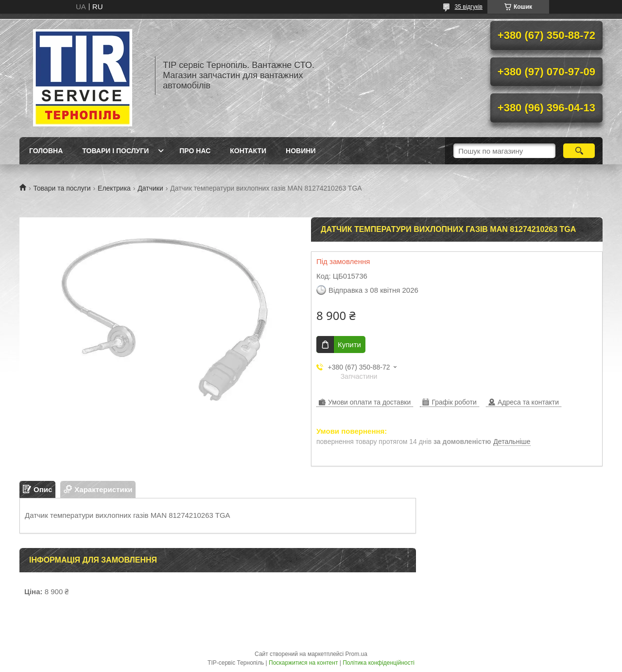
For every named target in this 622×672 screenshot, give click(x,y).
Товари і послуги (115, 151)
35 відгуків (469, 7)
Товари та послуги (62, 188)
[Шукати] (579, 151)
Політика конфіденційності (379, 663)
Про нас (195, 151)
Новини (301, 151)
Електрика (114, 188)
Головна (46, 151)
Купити (349, 345)
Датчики (150, 188)
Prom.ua (356, 654)
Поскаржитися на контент (303, 663)
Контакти (248, 151)
